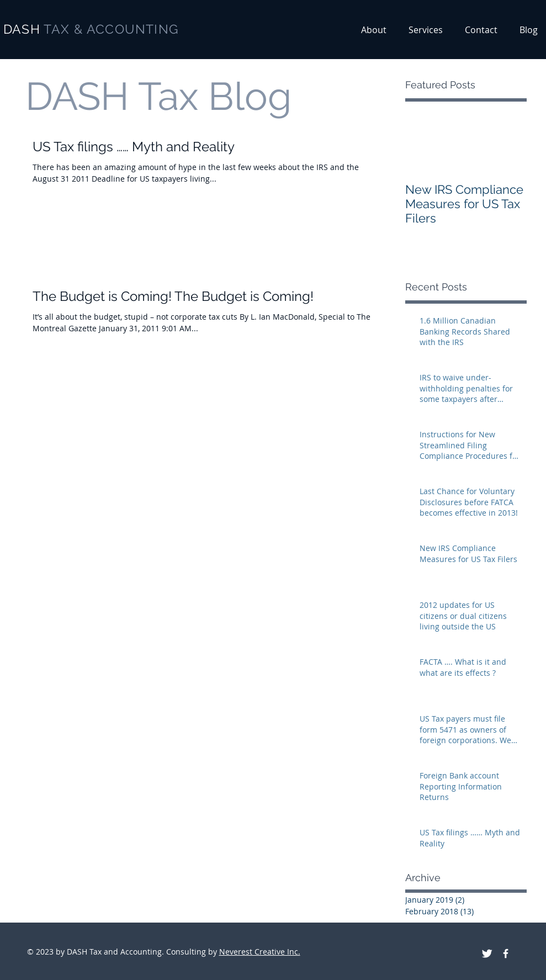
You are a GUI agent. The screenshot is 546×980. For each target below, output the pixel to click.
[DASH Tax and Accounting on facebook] (506, 953)
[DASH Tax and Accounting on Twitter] (487, 953)
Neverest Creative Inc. (260, 952)
